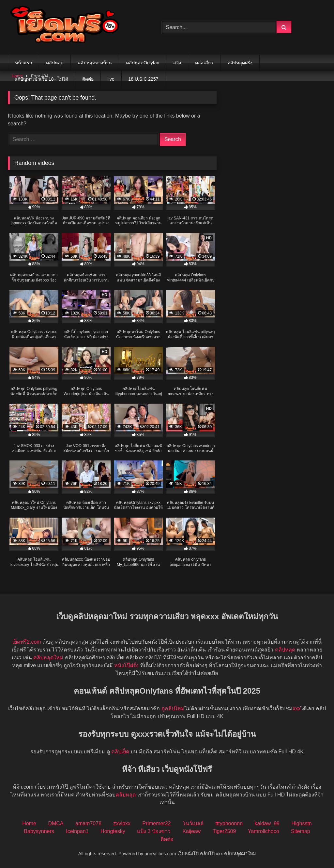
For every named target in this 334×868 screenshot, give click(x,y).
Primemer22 (156, 823)
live (111, 79)
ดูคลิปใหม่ (173, 708)
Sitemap (301, 831)
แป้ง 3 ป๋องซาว (154, 831)
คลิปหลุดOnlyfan (143, 63)
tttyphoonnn (229, 823)
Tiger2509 (224, 831)
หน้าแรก (23, 63)
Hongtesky (113, 831)
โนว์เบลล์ (193, 823)
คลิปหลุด (55, 63)
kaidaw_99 (267, 823)
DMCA (56, 823)
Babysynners (39, 831)
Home (29, 823)
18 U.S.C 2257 (144, 79)
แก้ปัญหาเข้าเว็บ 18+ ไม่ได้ (41, 79)
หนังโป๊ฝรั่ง (126, 665)
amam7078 (88, 823)
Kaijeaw (191, 831)
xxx (296, 708)
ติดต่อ (88, 79)
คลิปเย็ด (120, 752)
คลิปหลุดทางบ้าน (95, 63)
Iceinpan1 (77, 831)
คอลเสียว (204, 63)
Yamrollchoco (264, 831)
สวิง (177, 63)
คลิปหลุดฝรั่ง (240, 63)
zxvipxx (122, 823)
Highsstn (301, 823)
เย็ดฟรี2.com (27, 642)
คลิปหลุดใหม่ (48, 658)
